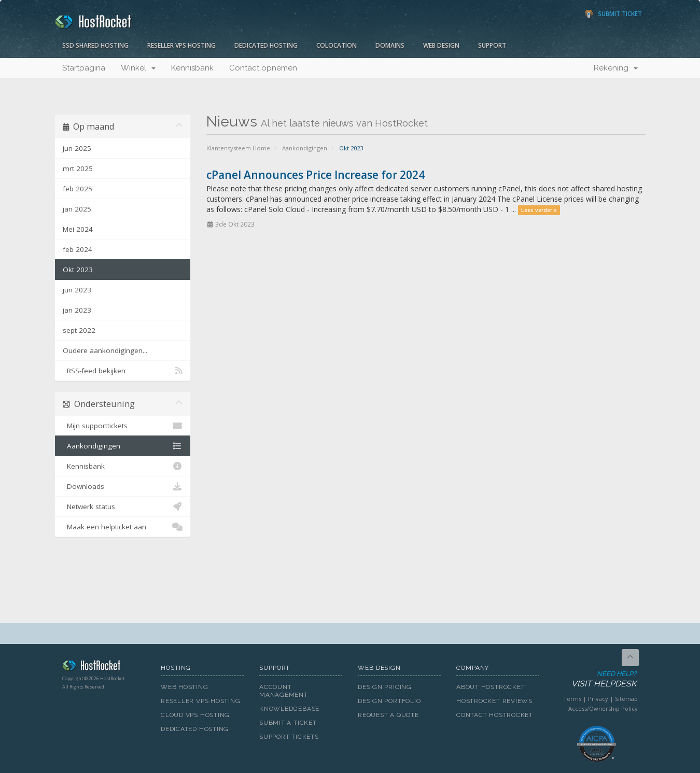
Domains (390, 45)
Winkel (138, 68)
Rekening (616, 68)
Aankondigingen (305, 148)
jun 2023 (77, 290)
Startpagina (84, 68)
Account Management (284, 691)
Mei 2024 (78, 229)
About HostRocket (491, 687)
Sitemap (626, 699)
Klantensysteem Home (238, 148)
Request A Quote (388, 715)
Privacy (598, 699)
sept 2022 (79, 330)
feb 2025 (78, 189)
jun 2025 (77, 148)
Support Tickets (289, 737)
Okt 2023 (78, 270)
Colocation (337, 45)
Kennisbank (192, 68)
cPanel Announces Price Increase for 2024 (316, 175)
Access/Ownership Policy (603, 708)
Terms (572, 699)
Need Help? (596, 679)
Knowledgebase (289, 709)
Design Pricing (385, 687)
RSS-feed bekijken (123, 371)
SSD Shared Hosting (95, 45)
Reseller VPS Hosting (181, 45)
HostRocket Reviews (494, 701)
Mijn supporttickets (123, 426)
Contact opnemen (263, 68)
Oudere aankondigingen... (105, 350)
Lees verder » (539, 210)
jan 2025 (77, 209)
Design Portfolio (389, 701)
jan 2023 (77, 310)
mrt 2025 (78, 168)
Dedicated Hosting (266, 45)
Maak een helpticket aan (123, 527)
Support (492, 45)
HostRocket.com (104, 667)
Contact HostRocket (495, 715)
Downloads (123, 486)
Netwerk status (123, 507)
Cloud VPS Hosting (195, 715)
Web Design (441, 45)
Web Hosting (185, 687)
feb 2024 (78, 249)
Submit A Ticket (288, 723)
